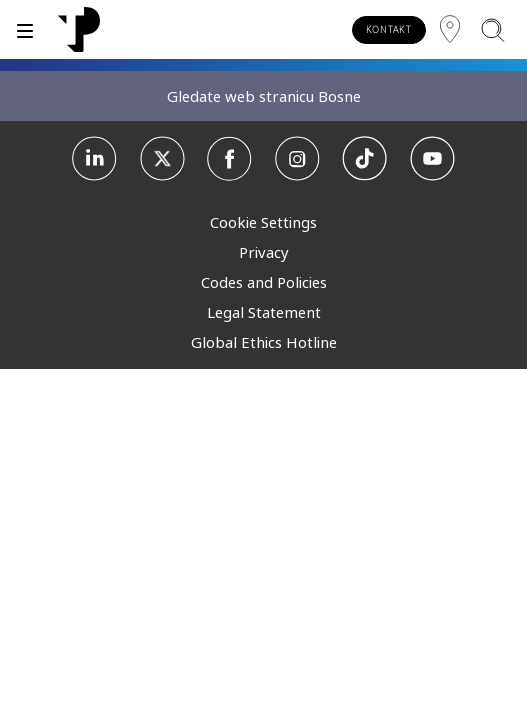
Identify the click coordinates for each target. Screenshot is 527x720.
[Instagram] (297, 158)
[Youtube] (432, 158)
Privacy (264, 252)
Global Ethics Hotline (264, 342)
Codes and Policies (264, 282)
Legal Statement (264, 312)
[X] (162, 158)
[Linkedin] (94, 158)
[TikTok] (364, 158)
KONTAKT (389, 29)
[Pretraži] (492, 29)
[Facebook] (229, 158)
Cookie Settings (263, 222)
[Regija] (450, 29)
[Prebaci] (25, 29)
